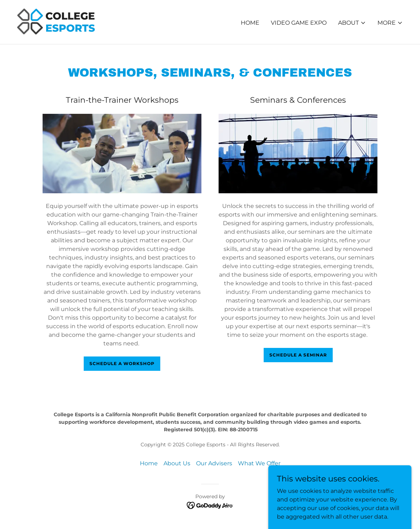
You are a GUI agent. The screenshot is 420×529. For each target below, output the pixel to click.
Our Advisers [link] (214, 463)
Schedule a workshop (122, 363)
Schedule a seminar (298, 355)
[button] (352, 23)
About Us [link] (177, 463)
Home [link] (250, 23)
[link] (65, 22)
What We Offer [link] (259, 463)
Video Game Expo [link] (299, 23)
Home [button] (149, 463)
